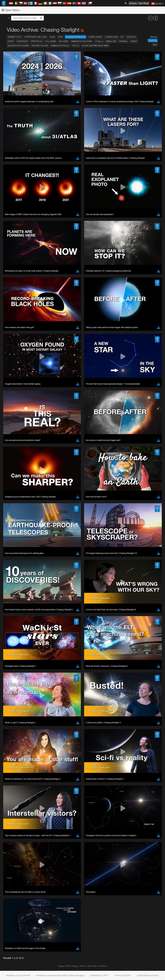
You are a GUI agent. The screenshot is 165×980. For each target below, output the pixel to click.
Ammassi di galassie (81, 41)
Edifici (134, 41)
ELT (122, 37)
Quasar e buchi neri (18, 46)
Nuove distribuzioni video (95, 46)
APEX (60, 37)
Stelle (76, 46)
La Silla (99, 41)
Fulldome (51, 41)
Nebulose (111, 41)
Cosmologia (111, 37)
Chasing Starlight (75, 37)
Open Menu (11, 10)
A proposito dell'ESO (36, 37)
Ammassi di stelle (60, 46)
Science (133, 3)
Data (155, 45)
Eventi (11, 41)
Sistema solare (40, 46)
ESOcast (131, 37)
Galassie (63, 41)
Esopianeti (22, 41)
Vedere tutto (15, 37)
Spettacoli (37, 41)
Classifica (153, 40)
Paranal (124, 41)
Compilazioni (95, 37)
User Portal (144, 3)
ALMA (52, 37)
